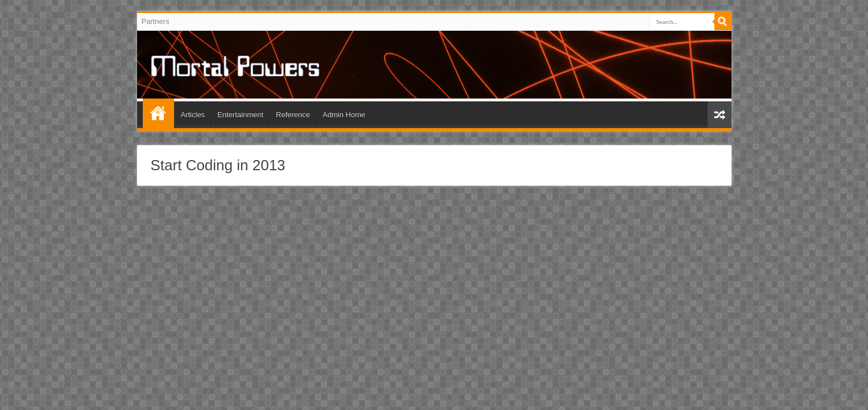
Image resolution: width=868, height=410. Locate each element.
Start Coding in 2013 (218, 165)
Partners (156, 21)
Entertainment (240, 115)
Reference (293, 115)
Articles (193, 115)
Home (158, 113)
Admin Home (344, 115)
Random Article (720, 115)
